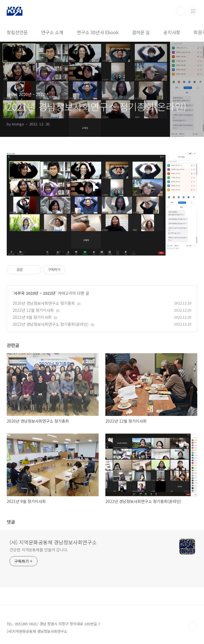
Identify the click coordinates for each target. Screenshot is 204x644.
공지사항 (172, 32)
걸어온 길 (141, 32)
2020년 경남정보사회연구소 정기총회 (44, 303)
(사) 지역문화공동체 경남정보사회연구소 (53, 542)
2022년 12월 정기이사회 (33, 310)
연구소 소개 (52, 32)
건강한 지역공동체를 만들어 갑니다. (39, 550)
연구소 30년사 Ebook (98, 32)
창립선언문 (17, 32)
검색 (180, 11)
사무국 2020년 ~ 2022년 (35, 293)
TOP (193, 626)
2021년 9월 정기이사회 (32, 317)
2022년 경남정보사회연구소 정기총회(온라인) (51, 324)
